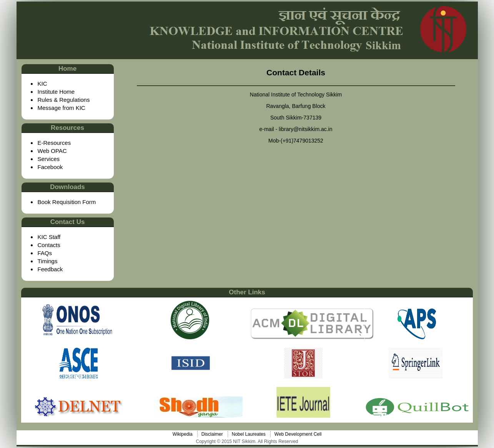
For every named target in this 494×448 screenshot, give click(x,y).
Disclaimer (212, 434)
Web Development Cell (298, 434)
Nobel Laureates (249, 434)
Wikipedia (183, 434)
